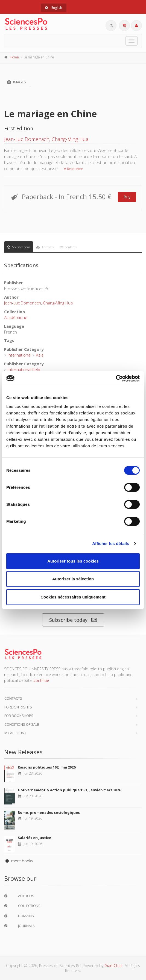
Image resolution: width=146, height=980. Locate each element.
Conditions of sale (22, 724)
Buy (127, 197)
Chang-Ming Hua (70, 139)
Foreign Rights (18, 707)
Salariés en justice (34, 838)
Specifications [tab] (19, 247)
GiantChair (114, 966)
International (19, 355)
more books (19, 861)
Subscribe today (73, 620)
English (54, 8)
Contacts (13, 698)
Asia (40, 355)
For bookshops (19, 716)
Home (14, 57)
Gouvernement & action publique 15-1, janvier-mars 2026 (69, 790)
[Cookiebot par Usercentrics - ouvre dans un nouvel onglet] (116, 379)
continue (41, 680)
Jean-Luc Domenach (27, 139)
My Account (15, 733)
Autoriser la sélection (73, 579)
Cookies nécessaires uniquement (73, 597)
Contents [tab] (68, 247)
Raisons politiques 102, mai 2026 (47, 767)
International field (24, 369)
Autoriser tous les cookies (73, 561)
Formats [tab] (45, 247)
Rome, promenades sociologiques (49, 812)
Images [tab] (17, 82)
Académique (16, 317)
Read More (74, 169)
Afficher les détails (111, 543)
